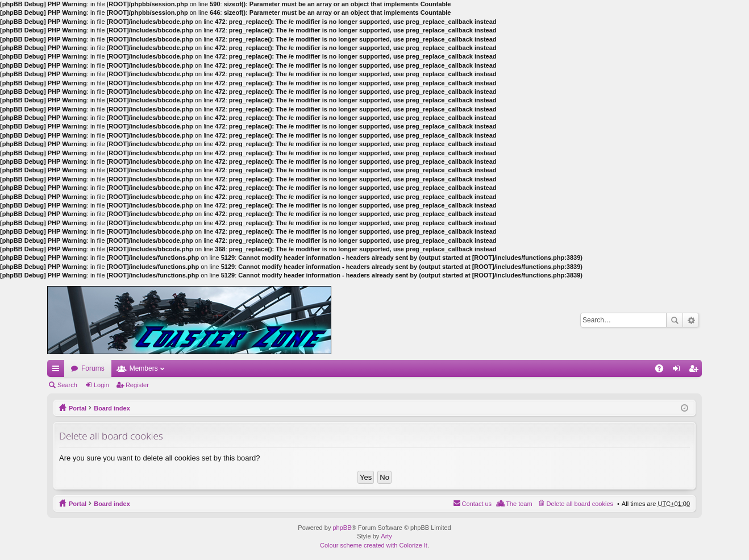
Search (675, 320)
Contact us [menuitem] (477, 504)
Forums (93, 368)
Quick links (58, 371)
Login (101, 385)
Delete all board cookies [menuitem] (580, 504)
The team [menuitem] (519, 504)
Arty (386, 536)
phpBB (342, 528)
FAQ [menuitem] (663, 371)
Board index (112, 408)
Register (137, 385)
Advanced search (691, 320)
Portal (78, 408)
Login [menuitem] (679, 371)
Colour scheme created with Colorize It (374, 545)
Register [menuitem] (696, 371)
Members (144, 368)
